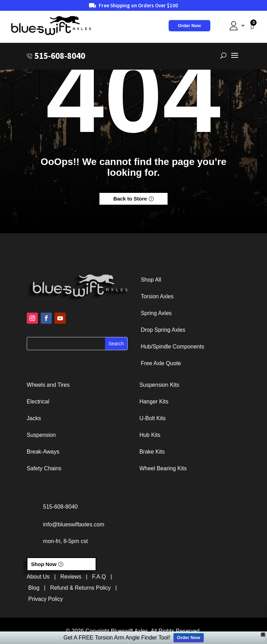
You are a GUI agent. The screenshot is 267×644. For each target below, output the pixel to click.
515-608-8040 (60, 56)
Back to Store (130, 199)
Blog (34, 588)
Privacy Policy (46, 599)
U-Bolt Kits (153, 418)
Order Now (189, 26)
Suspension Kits (159, 385)
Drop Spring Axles (163, 330)
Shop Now (44, 564)
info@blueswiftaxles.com (74, 524)
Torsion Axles (157, 296)
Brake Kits (152, 452)
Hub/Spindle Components (172, 347)
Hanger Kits (154, 402)
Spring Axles (156, 313)
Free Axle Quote (161, 363)
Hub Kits (150, 435)
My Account (227, 26)
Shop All (151, 280)
